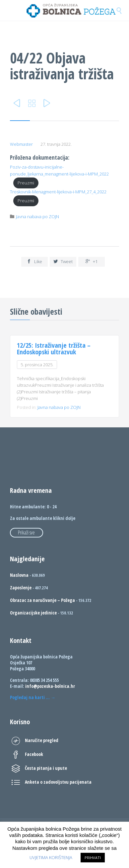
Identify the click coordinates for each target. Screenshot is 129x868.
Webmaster (21, 144)
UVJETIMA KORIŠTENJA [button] (51, 857)
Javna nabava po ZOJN (37, 217)
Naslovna (19, 575)
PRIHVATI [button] (93, 858)
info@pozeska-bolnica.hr (50, 686)
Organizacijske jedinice (33, 613)
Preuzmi (26, 183)
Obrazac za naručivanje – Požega (42, 600)
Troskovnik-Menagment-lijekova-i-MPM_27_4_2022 (58, 192)
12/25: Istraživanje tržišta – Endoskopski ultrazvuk (54, 349)
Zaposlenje (21, 588)
